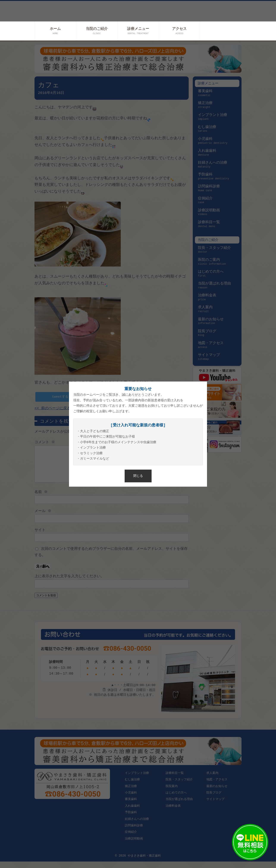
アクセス (179, 31)
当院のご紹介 (97, 31)
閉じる (138, 476)
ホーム (55, 31)
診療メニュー (138, 31)
